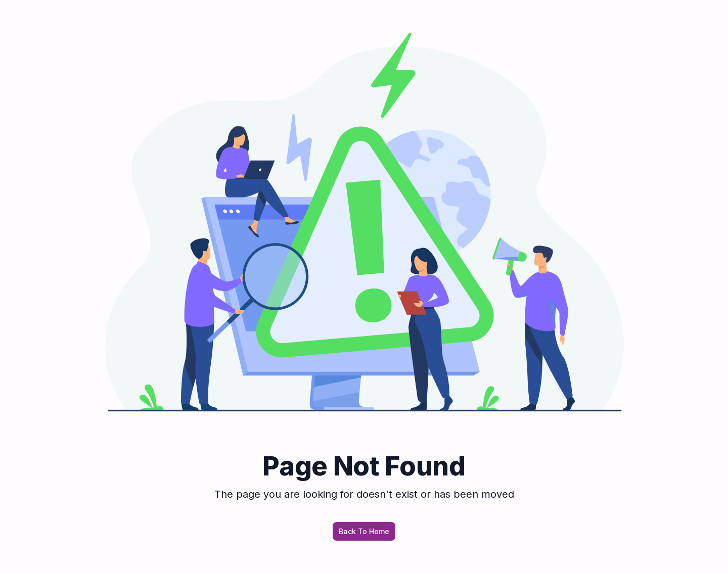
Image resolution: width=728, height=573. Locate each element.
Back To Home (364, 531)
